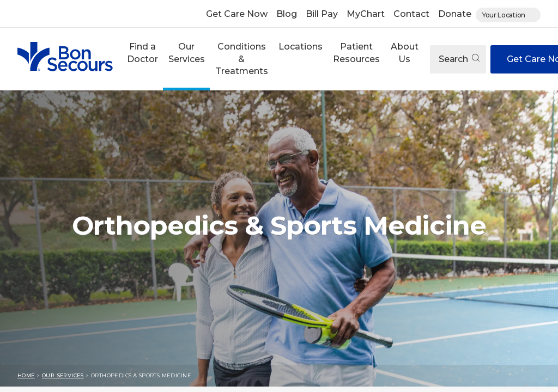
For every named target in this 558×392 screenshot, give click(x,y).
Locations (301, 47)
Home (26, 375)
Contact (411, 14)
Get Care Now (237, 14)
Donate (455, 14)
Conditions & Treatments (242, 59)
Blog (287, 14)
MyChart (366, 14)
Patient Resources (356, 53)
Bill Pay (322, 14)
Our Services (187, 53)
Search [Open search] (459, 59)
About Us (405, 53)
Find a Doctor (142, 53)
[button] (142, 59)
